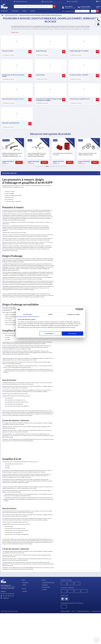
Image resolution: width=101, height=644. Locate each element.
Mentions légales (65, 611)
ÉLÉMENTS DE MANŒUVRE (11, 15)
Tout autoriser (72, 333)
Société (24, 11)
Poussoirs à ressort (9, 173)
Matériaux (45, 585)
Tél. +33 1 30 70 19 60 (7, 594)
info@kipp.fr (5, 598)
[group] (13, 152)
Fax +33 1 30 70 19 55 (7, 596)
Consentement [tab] (27, 314)
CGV (73, 611)
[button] (36, 166)
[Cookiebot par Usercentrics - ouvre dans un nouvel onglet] (77, 309)
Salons (25, 585)
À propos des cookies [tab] (74, 314)
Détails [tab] (51, 314)
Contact (45, 590)
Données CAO (46, 587)
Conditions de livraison (49, 583)
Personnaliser (50, 333)
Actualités (25, 583)
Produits (4, 11)
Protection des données (83, 611)
